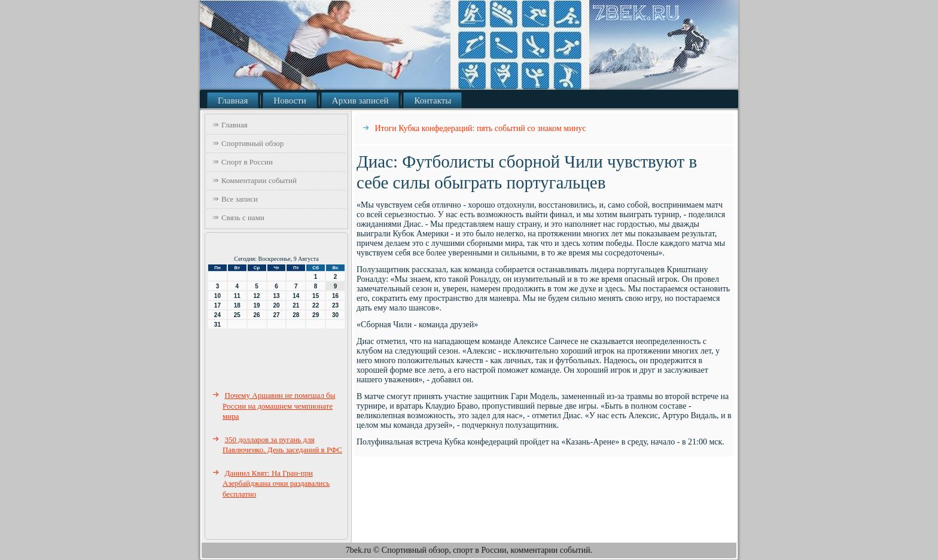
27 (276, 315)
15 (316, 296)
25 (237, 315)
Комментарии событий (259, 180)
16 (335, 296)
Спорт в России (247, 162)
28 (296, 315)
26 (257, 315)
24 (217, 315)
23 (335, 305)
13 (276, 296)
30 (335, 315)
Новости (290, 101)
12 (257, 296)
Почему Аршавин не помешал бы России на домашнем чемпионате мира (279, 406)
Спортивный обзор (252, 143)
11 (237, 296)
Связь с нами (243, 217)
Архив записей (360, 101)
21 (296, 305)
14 (296, 296)
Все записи (240, 199)
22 (316, 305)
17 (217, 305)
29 (316, 315)
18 (237, 305)
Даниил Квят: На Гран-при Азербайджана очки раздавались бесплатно (276, 483)
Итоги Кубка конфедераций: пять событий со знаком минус (481, 128)
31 (217, 325)
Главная (233, 101)
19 (257, 305)
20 (276, 305)
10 (217, 296)
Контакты (433, 101)
